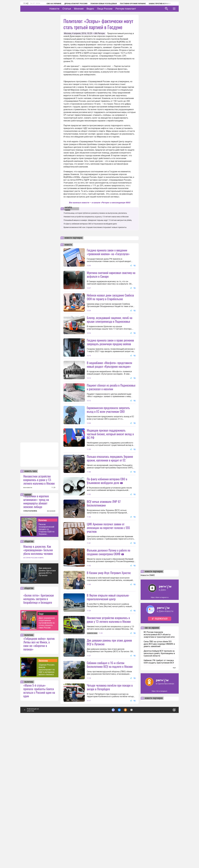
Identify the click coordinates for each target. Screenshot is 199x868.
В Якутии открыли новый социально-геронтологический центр (108, 710)
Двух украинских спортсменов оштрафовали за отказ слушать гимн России (47, 759)
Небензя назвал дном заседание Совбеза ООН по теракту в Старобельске (110, 297)
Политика (43, 656)
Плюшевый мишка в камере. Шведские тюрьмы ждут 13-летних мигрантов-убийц (98, 220)
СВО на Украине (51, 4)
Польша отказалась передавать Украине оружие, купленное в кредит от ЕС (110, 526)
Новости (62, 9)
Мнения (87, 9)
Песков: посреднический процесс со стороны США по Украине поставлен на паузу (47, 665)
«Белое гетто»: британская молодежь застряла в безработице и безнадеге (39, 735)
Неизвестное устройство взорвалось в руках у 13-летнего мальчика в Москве (39, 616)
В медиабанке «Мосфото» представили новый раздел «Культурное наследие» (109, 387)
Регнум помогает (134, 9)
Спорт (41, 750)
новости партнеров (73, 238)
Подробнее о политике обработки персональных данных (136, 845)
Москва (68, 33)
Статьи (75, 9)
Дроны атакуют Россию (72, 4)
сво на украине (152, 764)
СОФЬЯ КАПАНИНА (30, 647)
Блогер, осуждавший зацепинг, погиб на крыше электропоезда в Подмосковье (110, 342)
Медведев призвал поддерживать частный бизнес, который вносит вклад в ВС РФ (110, 479)
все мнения (51, 647)
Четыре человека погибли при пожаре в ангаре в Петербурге (110, 823)
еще (174, 804)
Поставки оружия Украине (129, 4)
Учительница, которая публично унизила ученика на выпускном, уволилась (95, 213)
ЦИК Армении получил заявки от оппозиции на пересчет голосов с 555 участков (108, 618)
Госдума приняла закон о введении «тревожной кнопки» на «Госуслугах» (108, 252)
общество (29, 677)
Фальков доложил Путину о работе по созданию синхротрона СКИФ (109, 643)
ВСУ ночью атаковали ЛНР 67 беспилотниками (104, 571)
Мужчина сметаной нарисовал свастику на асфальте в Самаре (111, 274)
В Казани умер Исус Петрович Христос (109, 663)
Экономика (43, 796)
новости (68, 245)
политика (29, 771)
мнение (28, 631)
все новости (28, 623)
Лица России (113, 9)
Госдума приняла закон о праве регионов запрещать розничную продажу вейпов (110, 365)
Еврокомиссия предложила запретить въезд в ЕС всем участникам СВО (108, 455)
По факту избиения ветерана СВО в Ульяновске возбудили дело (90, 224)
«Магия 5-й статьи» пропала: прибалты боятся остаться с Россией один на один (39, 826)
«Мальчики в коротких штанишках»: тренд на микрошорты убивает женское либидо (36, 637)
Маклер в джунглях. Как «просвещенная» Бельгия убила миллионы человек (38, 686)
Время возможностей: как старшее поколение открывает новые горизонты (95, 227)
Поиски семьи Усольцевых (100, 4)
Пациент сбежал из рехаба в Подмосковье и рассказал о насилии (111, 432)
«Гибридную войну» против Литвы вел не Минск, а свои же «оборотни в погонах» (39, 780)
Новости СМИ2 (148, 711)
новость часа (31, 607)
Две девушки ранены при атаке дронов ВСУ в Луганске (47, 708)
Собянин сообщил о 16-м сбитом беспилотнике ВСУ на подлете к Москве (110, 800)
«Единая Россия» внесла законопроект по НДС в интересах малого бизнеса (47, 805)
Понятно (169, 845)
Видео (98, 9)
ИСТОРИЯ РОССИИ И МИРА (33, 694)
